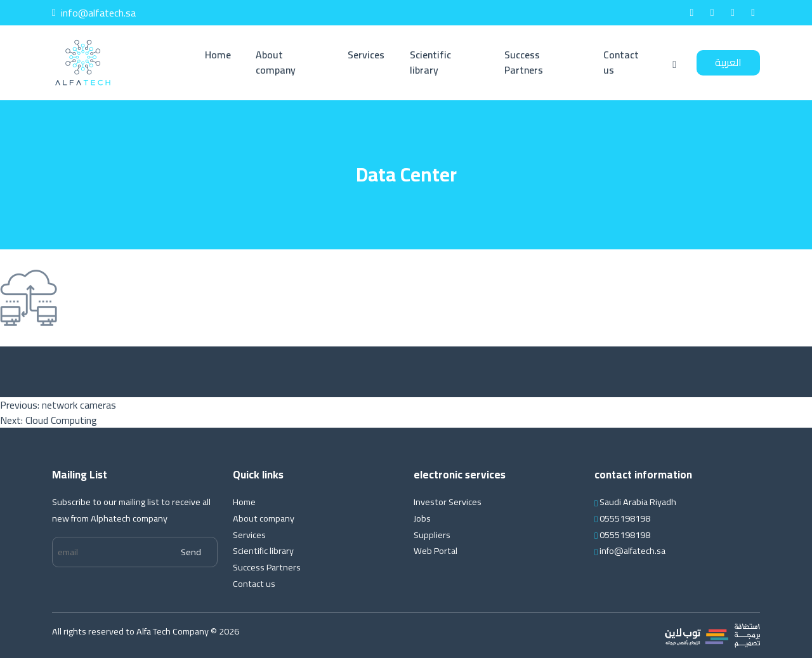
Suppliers (432, 535)
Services (366, 55)
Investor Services (448, 502)
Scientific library (430, 62)
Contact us (621, 62)
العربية (728, 62)
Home (218, 55)
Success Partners (524, 62)
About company (276, 62)
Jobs (422, 518)
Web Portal (435, 550)
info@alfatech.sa (94, 13)
